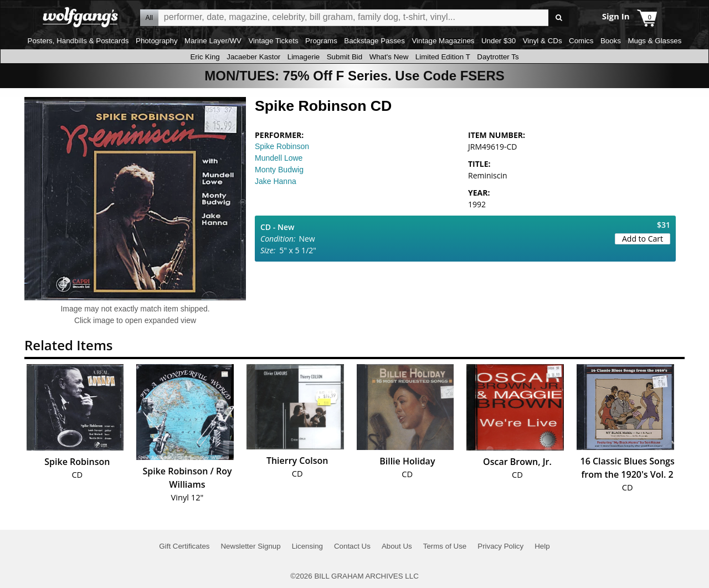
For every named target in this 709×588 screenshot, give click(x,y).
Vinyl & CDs (543, 41)
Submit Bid (345, 57)
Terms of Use (445, 546)
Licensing (307, 546)
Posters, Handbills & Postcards (78, 41)
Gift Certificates (184, 546)
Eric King (205, 57)
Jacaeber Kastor (253, 57)
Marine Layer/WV (213, 41)
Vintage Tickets (273, 41)
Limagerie (304, 57)
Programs (321, 41)
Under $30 (499, 41)
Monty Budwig (279, 170)
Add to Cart (643, 239)
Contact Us (352, 546)
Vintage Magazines (443, 41)
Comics (581, 41)
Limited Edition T (443, 57)
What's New (389, 57)
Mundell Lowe (279, 158)
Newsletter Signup (250, 546)
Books (611, 41)
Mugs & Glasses (654, 41)
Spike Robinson (282, 146)
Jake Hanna (276, 181)
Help (542, 546)
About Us (397, 546)
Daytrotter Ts (498, 57)
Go (559, 18)
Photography (157, 41)
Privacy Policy (500, 546)
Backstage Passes (374, 41)
